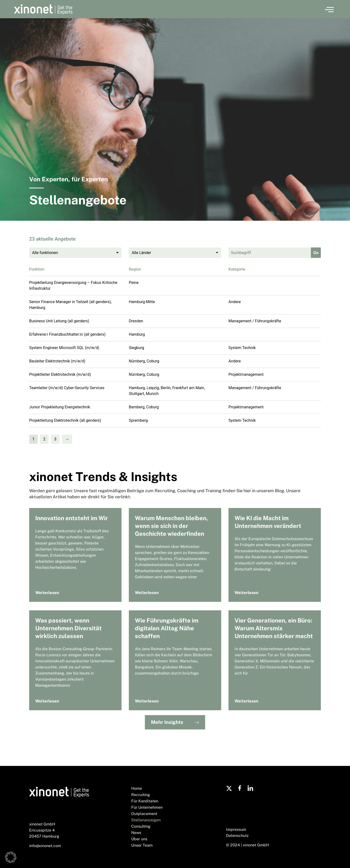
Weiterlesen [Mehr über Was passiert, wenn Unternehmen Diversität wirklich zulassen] (47, 701)
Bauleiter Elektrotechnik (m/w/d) (57, 361)
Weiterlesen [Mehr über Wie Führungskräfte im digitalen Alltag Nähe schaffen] (147, 701)
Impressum (236, 829)
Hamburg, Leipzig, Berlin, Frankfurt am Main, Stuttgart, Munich (167, 391)
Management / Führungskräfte (255, 321)
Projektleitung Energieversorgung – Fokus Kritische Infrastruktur (73, 285)
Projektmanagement (246, 374)
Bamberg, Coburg (144, 407)
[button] (329, 9)
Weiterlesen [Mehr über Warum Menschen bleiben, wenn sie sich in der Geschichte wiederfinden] (147, 593)
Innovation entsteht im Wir (72, 518)
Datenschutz (237, 836)
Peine (134, 283)
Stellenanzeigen (146, 820)
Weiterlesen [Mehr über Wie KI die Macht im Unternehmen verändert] (246, 593)
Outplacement (144, 814)
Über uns (139, 839)
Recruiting (141, 795)
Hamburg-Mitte (142, 302)
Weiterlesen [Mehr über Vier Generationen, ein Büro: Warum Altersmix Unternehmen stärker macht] (246, 701)
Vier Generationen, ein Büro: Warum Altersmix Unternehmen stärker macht (274, 628)
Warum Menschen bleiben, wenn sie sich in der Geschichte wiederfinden (171, 526)
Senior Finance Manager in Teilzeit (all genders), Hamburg (70, 305)
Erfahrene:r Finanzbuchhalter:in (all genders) (67, 334)
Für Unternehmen (147, 807)
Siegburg (136, 348)
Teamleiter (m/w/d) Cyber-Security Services (67, 388)
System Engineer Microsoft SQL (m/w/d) (64, 348)
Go (316, 253)
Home (137, 788)
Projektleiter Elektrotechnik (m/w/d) (60, 374)
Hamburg (137, 334)
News (136, 833)
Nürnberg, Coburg (144, 361)
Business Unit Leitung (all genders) (59, 321)
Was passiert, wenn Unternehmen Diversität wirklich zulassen (68, 628)
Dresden (136, 321)
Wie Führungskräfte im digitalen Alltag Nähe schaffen (167, 628)
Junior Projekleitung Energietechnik (60, 407)
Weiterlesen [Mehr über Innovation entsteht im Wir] (47, 593)
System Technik (242, 348)
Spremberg (138, 420)
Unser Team (142, 845)
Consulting (141, 826)
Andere (235, 302)
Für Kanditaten (145, 801)
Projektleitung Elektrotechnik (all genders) (65, 420)
